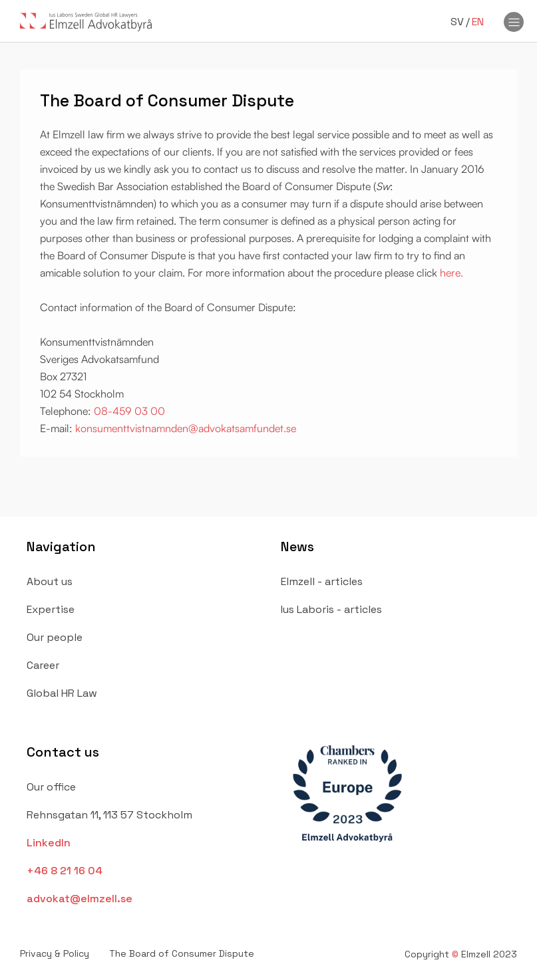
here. (451, 273)
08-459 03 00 (129, 411)
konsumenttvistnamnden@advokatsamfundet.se (184, 428)
